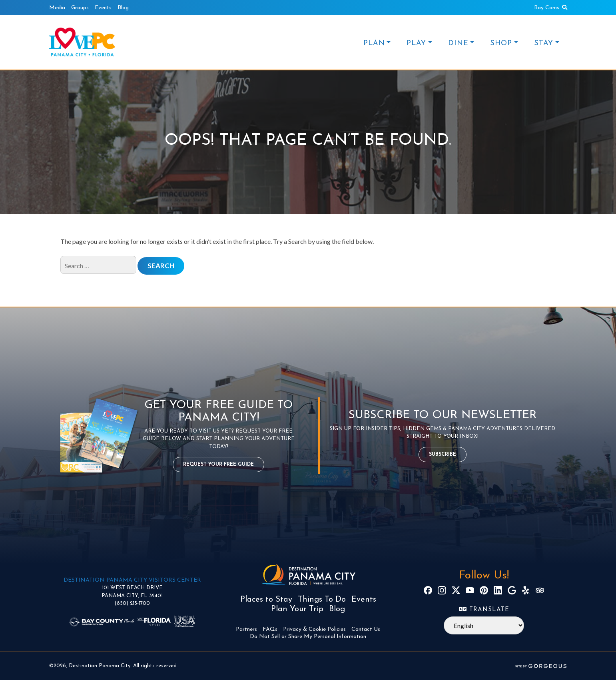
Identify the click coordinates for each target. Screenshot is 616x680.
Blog (123, 8)
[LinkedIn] (498, 590)
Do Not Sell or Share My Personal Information (308, 637)
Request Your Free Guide (218, 465)
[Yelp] (526, 590)
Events (103, 8)
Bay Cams (547, 8)
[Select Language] (484, 625)
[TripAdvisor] (540, 590)
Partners (246, 629)
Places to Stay (266, 600)
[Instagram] (442, 590)
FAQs (270, 629)
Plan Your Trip (297, 609)
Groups (80, 8)
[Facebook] (428, 590)
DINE (458, 43)
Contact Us (366, 629)
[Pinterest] (484, 590)
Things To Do (322, 600)
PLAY (416, 43)
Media (57, 8)
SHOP (501, 43)
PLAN (374, 43)
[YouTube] (470, 590)
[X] (456, 590)
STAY (544, 43)
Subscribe (443, 455)
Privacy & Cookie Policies (314, 629)
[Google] (512, 590)
